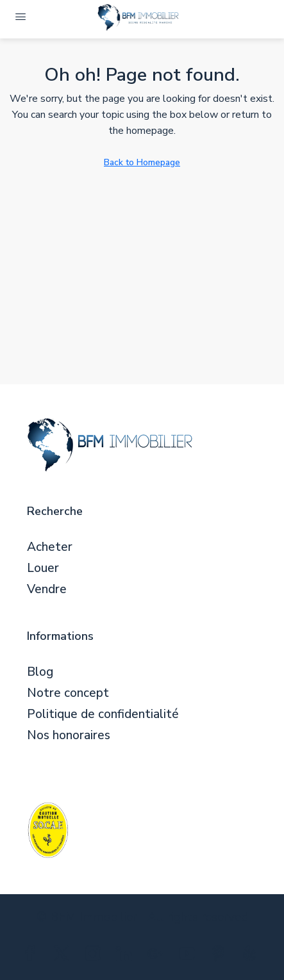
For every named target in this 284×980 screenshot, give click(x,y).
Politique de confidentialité (103, 715)
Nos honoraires (69, 736)
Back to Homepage (142, 162)
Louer (43, 568)
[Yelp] (252, 956)
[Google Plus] (158, 956)
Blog (40, 672)
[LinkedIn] (127, 956)
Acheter (50, 547)
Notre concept (68, 693)
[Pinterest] (221, 956)
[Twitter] (64, 956)
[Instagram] (95, 956)
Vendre (47, 590)
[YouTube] (189, 956)
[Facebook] (32, 956)
